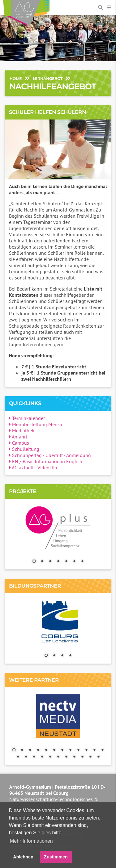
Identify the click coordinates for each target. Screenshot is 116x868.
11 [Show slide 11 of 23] (94, 750)
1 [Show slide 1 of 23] (14, 750)
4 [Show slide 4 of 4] (70, 656)
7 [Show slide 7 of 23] (62, 750)
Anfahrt (18, 437)
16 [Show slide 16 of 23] (42, 757)
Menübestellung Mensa (36, 424)
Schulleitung (24, 449)
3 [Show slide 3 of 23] (30, 750)
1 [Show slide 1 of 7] (34, 562)
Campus (19, 443)
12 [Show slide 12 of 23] (102, 750)
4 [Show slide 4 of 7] (58, 562)
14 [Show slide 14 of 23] (26, 757)
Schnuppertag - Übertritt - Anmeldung (50, 455)
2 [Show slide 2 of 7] (42, 562)
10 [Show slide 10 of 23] (86, 750)
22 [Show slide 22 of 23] (90, 757)
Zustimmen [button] (56, 857)
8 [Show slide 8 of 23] (70, 750)
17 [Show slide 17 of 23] (50, 757)
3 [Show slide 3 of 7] (50, 562)
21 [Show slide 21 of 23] (82, 757)
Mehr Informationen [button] (31, 841)
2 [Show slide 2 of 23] (22, 750)
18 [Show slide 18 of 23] (58, 757)
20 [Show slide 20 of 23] (74, 757)
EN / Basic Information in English (46, 461)
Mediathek (22, 430)
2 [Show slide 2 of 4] (54, 656)
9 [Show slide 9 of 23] (78, 750)
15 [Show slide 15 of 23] (34, 757)
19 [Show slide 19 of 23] (66, 757)
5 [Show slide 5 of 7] (66, 562)
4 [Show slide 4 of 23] (38, 750)
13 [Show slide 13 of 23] (18, 757)
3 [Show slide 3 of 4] (62, 656)
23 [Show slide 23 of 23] (98, 757)
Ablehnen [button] (23, 857)
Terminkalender (27, 418)
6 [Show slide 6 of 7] (74, 562)
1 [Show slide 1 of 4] (46, 656)
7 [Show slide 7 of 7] (82, 562)
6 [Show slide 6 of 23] (54, 750)
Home (16, 79)
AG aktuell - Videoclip (33, 468)
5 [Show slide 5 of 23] (46, 750)
